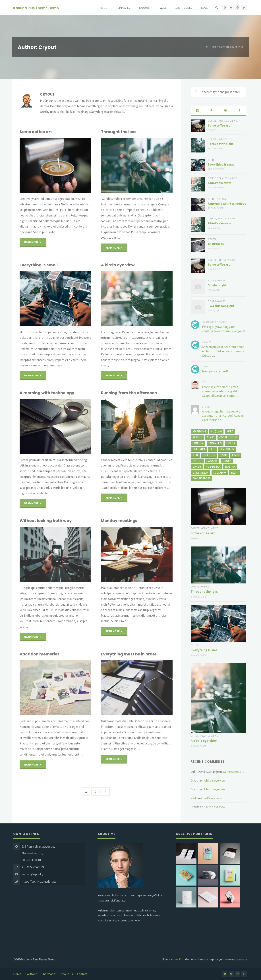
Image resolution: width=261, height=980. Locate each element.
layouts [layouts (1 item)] (212, 461)
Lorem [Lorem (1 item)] (197, 467)
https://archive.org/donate (39, 882)
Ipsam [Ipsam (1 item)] (223, 455)
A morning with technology (47, 392)
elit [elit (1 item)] (212, 449)
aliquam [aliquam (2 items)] (216, 431)
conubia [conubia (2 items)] (198, 443)
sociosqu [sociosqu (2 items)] (220, 473)
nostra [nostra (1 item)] (230, 467)
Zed (193, 798)
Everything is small (39, 264)
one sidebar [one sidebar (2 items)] (200, 473)
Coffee (212, 121)
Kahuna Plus (177, 959)
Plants (223, 178)
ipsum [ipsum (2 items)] (236, 455)
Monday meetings (119, 519)
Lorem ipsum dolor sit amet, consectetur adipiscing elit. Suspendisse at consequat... (220, 391)
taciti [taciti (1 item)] (235, 473)
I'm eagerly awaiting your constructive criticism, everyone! (224, 329)
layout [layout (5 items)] (197, 461)
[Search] (217, 8)
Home (17, 974)
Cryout (195, 781)
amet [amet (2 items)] (230, 431)
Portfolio (31, 974)
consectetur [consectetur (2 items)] (228, 437)
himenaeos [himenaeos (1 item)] (227, 449)
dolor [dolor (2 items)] (231, 443)
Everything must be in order (129, 652)
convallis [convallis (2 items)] (215, 443)
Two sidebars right (221, 306)
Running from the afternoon (129, 392)
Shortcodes (49, 974)
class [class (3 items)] (211, 437)
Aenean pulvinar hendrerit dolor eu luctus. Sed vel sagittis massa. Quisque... (223, 351)
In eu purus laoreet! (215, 371)
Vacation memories (40, 652)
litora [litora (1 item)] (227, 461)
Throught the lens (119, 132)
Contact (82, 974)
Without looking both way (46, 519)
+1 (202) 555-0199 (33, 867)
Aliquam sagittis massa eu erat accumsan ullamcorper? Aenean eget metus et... (223, 416)
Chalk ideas (216, 244)
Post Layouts (217, 281)
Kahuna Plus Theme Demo (36, 8)
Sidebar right (217, 285)
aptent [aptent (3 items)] (197, 437)
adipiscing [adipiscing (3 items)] (199, 431)
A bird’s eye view (118, 264)
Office (223, 121)
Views (234, 121)
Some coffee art (36, 132)
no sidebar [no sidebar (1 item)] (213, 467)
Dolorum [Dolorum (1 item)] (199, 449)
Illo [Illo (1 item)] (195, 455)
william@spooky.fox (35, 874)
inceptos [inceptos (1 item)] (209, 455)
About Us (67, 974)
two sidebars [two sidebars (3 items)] (201, 478)
